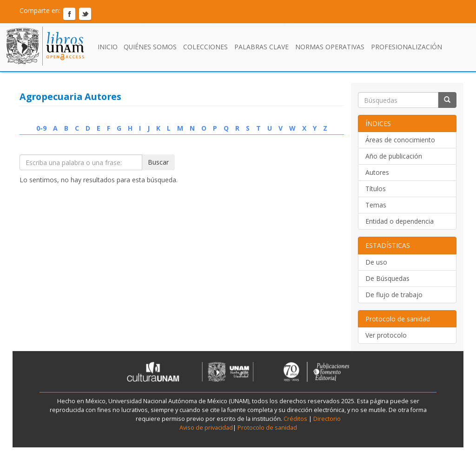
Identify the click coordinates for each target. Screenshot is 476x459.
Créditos (295, 419)
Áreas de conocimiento (400, 140)
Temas (376, 205)
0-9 (41, 128)
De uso (376, 262)
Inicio (108, 47)
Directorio (326, 419)
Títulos (376, 189)
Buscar (158, 162)
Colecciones (205, 47)
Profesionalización (407, 47)
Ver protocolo (386, 335)
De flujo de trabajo (394, 295)
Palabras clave (261, 47)
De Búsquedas (387, 278)
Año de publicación (394, 156)
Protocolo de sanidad (267, 428)
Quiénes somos (150, 47)
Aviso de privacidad (206, 428)
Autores (377, 172)
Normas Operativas (330, 47)
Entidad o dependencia (400, 221)
